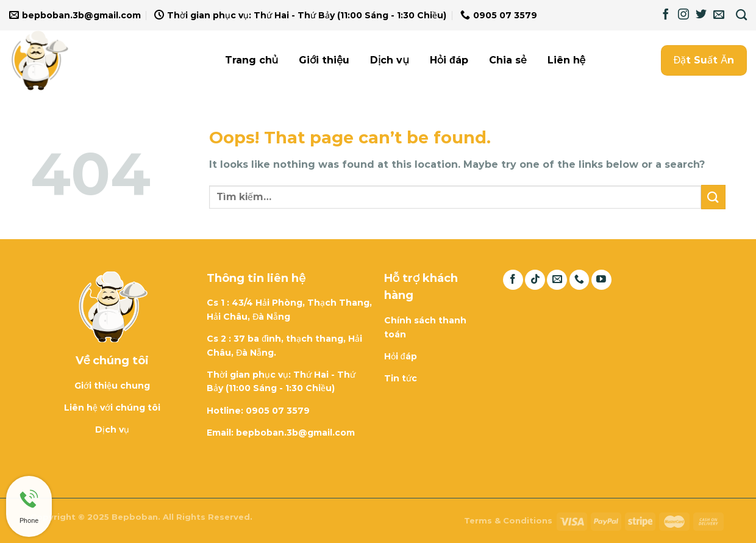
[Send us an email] (719, 15)
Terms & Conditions (508, 520)
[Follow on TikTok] (535, 280)
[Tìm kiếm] (741, 15)
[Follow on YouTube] (601, 280)
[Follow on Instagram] (683, 15)
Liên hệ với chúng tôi (112, 408)
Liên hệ (567, 60)
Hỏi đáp (449, 60)
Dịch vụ (390, 60)
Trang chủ (252, 60)
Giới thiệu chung (112, 386)
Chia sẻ (508, 60)
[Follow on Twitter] (701, 15)
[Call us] (579, 280)
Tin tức (401, 378)
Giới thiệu (324, 60)
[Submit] (713, 197)
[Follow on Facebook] (666, 15)
